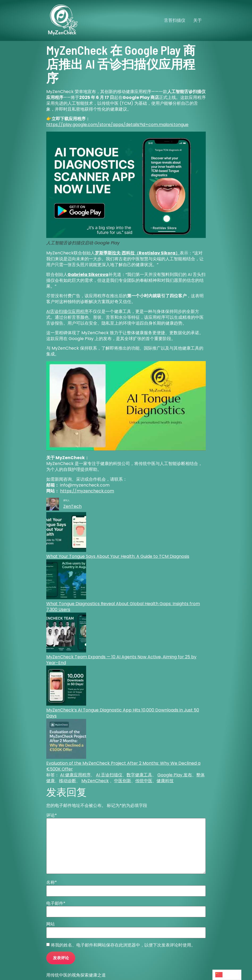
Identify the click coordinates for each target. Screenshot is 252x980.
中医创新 (123, 781)
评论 (52, 815)
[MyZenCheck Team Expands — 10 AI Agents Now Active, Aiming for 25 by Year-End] (66, 633)
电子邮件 (56, 903)
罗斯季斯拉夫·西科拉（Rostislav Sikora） (137, 253)
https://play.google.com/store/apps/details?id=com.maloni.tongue (117, 125)
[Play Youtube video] (126, 406)
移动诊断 (68, 781)
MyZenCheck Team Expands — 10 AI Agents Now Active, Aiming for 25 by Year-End (121, 660)
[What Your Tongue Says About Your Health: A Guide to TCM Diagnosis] (66, 533)
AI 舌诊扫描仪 (109, 775)
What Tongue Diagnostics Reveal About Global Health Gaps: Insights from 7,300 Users (123, 607)
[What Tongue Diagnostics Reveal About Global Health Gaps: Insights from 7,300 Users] (66, 580)
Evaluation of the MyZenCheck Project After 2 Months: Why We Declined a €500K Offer (123, 766)
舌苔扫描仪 (175, 20)
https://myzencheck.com (87, 491)
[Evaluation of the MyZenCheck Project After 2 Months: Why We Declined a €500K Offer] (66, 740)
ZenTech (72, 506)
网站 (51, 924)
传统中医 (144, 781)
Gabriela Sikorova (88, 275)
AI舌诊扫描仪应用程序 (67, 311)
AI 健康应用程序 (75, 775)
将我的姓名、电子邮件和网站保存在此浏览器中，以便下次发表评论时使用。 (123, 945)
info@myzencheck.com (85, 485)
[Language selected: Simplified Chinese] (227, 975)
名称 (52, 882)
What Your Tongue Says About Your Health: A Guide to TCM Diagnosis (118, 556)
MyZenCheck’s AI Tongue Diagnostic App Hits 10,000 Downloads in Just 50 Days (123, 713)
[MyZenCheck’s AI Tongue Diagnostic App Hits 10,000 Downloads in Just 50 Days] (66, 686)
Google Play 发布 (175, 775)
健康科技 (165, 781)
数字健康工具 (139, 775)
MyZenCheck (95, 781)
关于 (198, 20)
